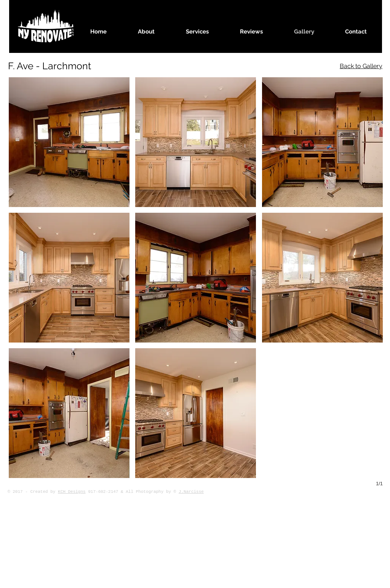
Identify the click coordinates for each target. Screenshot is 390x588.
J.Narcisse (191, 492)
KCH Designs (72, 492)
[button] (69, 142)
